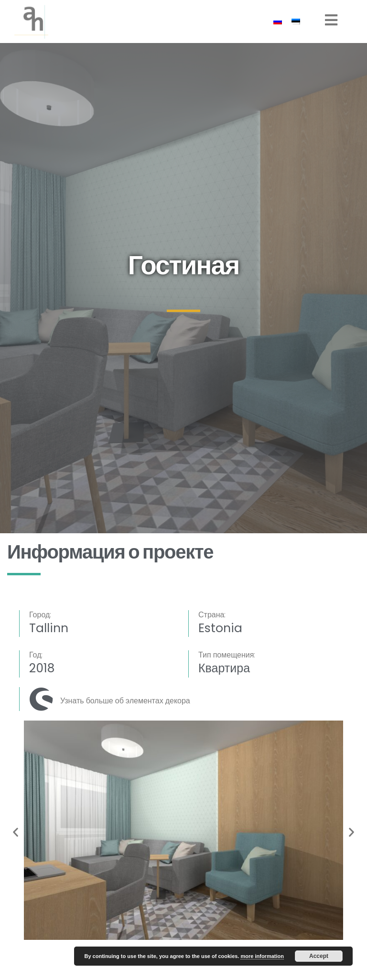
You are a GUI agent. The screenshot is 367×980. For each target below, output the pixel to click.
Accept (319, 956)
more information (262, 956)
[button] (16, 832)
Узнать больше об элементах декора (125, 701)
